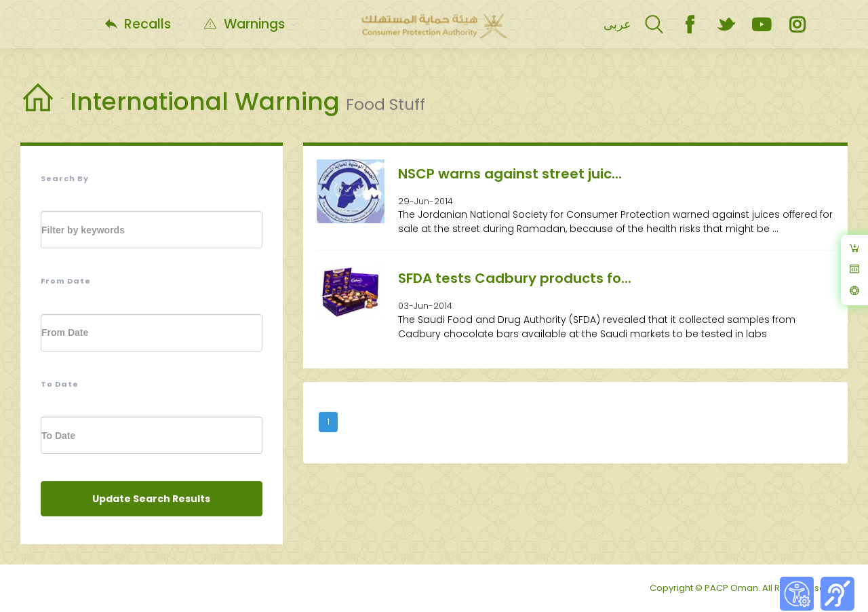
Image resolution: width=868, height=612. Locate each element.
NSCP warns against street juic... (510, 174)
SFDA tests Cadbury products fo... (515, 278)
